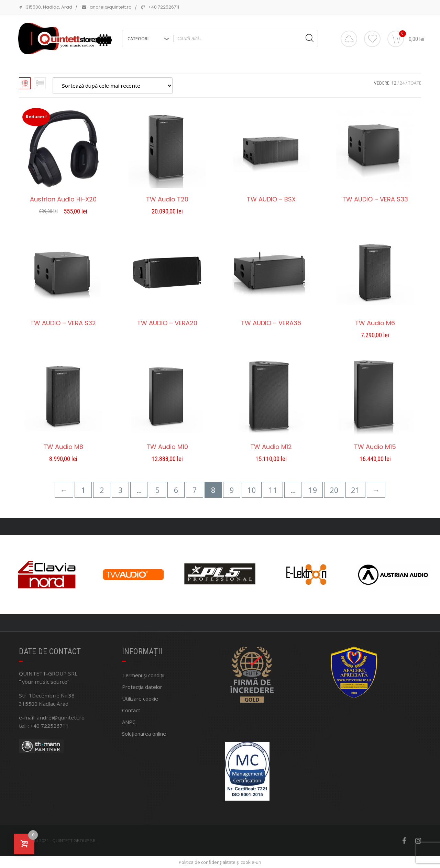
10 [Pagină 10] (252, 490)
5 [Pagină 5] (158, 490)
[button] (211, 609)
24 (402, 83)
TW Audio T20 (167, 199)
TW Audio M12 (271, 447)
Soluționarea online (144, 734)
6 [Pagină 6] (176, 490)
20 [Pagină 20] (334, 490)
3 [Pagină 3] (120, 490)
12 (394, 83)
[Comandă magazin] (113, 86)
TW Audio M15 (375, 447)
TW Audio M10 (167, 447)
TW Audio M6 (375, 323)
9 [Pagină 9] (232, 490)
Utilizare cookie (140, 699)
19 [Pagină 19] (313, 490)
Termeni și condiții (143, 675)
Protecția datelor (142, 687)
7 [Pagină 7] (195, 490)
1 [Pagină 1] (83, 490)
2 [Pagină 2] (102, 490)
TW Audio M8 (63, 447)
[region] (220, 575)
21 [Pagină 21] (355, 490)
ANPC (129, 722)
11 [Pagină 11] (273, 490)
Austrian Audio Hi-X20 (63, 199)
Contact (131, 710)
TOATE (415, 83)
